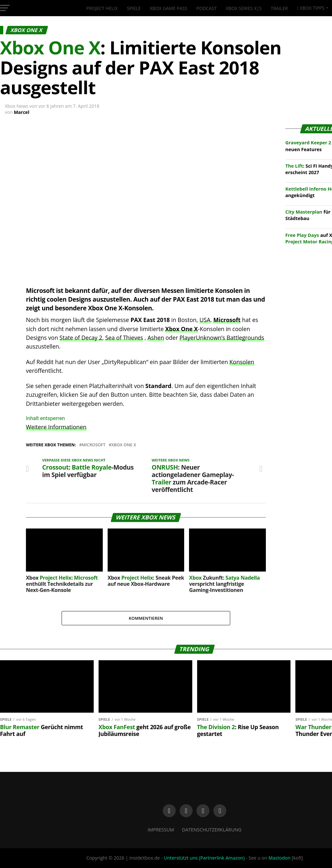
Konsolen (242, 362)
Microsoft (227, 320)
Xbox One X (124, 445)
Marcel (22, 112)
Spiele (134, 8)
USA (205, 320)
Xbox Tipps (311, 8)
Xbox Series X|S (244, 8)
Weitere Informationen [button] (56, 427)
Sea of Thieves (124, 338)
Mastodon (279, 858)
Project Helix (102, 8)
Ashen (156, 338)
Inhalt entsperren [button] (45, 418)
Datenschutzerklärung (212, 830)
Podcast (207, 8)
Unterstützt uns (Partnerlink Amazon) (204, 858)
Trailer (279, 8)
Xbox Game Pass (168, 8)
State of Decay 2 (81, 338)
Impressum (161, 830)
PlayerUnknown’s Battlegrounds (222, 338)
